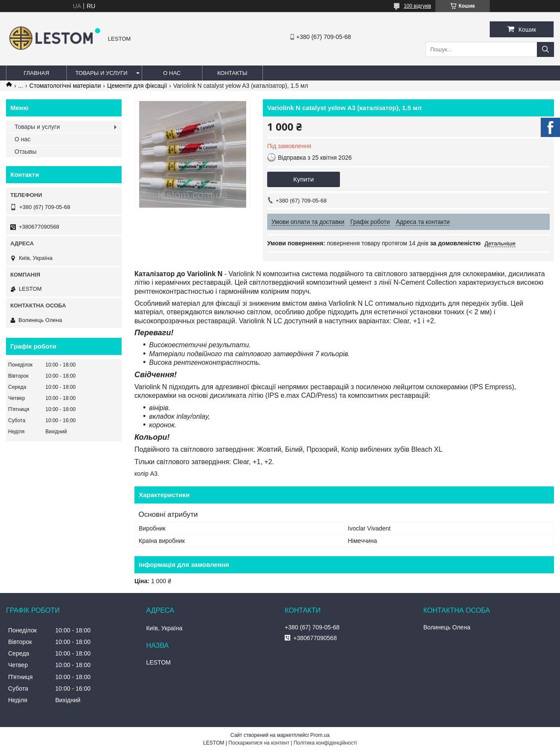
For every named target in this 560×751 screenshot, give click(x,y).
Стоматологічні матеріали (65, 86)
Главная (36, 73)
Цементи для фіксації (137, 86)
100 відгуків (417, 6)
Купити (304, 179)
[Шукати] (545, 49)
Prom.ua (320, 735)
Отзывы (25, 152)
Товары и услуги (101, 73)
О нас (172, 73)
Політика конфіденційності (325, 743)
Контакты (232, 73)
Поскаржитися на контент (259, 743)
